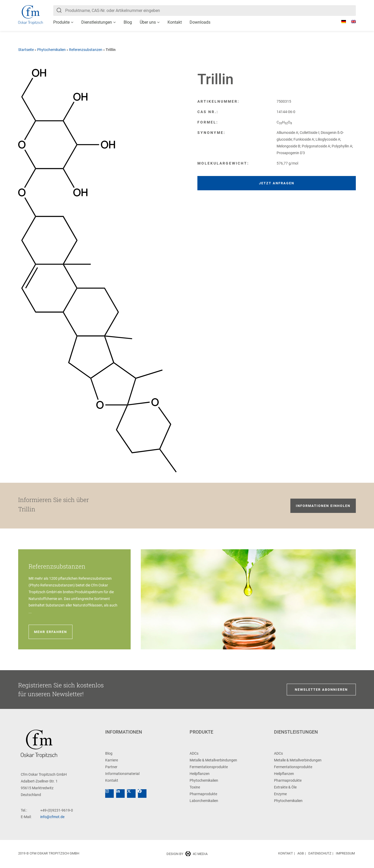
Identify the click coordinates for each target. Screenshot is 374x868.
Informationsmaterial (122, 774)
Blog (128, 22)
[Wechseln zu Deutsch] (341, 22)
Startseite (26, 50)
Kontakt (175, 22)
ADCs (194, 753)
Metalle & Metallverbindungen (213, 760)
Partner (111, 767)
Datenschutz (320, 853)
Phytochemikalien (51, 50)
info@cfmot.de (52, 817)
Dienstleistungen (97, 22)
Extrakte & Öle (285, 787)
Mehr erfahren (51, 632)
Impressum (345, 853)
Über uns (148, 22)
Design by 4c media (187, 854)
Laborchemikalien (204, 801)
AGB (301, 853)
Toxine (195, 787)
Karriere (112, 760)
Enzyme (280, 794)
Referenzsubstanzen (86, 50)
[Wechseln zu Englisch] (351, 22)
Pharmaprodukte (203, 794)
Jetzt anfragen (277, 183)
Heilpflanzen (200, 774)
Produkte (61, 22)
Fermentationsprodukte (209, 767)
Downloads (200, 22)
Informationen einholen (323, 506)
